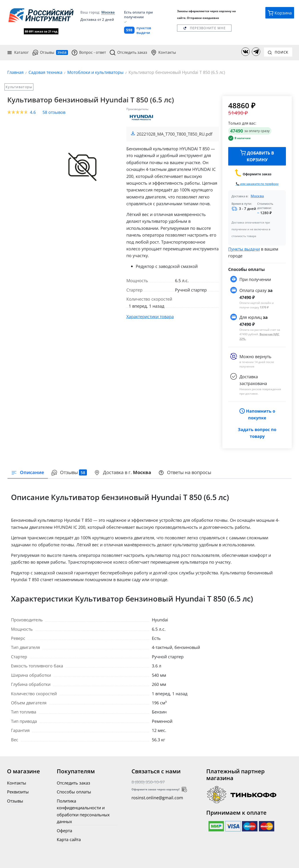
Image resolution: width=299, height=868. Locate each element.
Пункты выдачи (244, 248)
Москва (257, 195)
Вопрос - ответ (89, 52)
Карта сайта (69, 839)
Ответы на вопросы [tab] (185, 472)
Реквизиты (18, 791)
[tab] (123, 473)
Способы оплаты (74, 791)
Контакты (163, 52)
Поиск (278, 52)
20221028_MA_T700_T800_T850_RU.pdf (174, 133)
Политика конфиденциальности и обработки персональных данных (83, 811)
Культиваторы (19, 86)
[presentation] (69, 473)
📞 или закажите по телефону (257, 183)
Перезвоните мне (204, 28)
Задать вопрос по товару (257, 432)
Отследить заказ (128, 52)
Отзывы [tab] (69, 472)
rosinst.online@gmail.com (157, 797)
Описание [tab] (28, 472)
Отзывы (50, 52)
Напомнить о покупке (257, 414)
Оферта (64, 830)
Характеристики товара (150, 316)
